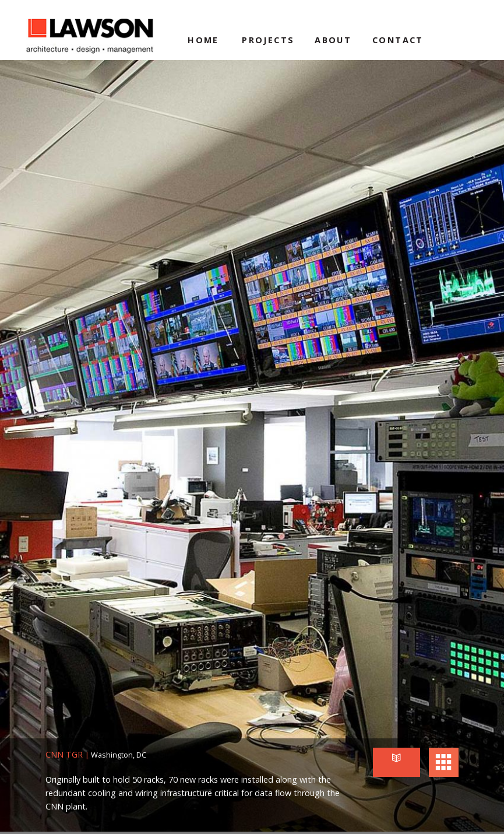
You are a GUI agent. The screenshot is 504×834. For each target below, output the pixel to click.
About (333, 40)
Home (203, 40)
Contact (398, 40)
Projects (268, 40)
